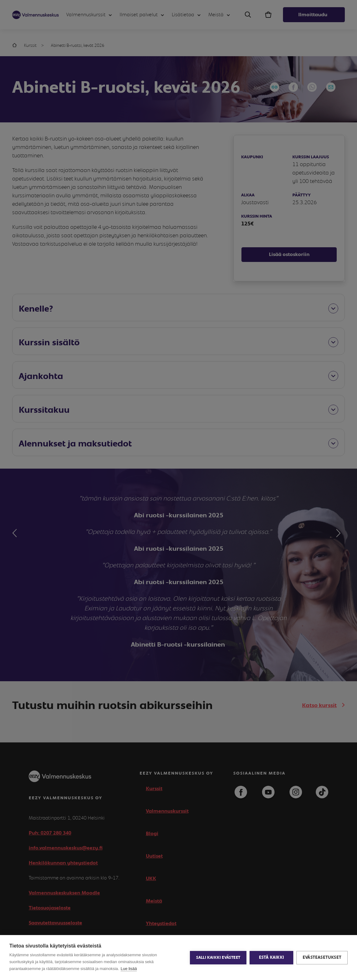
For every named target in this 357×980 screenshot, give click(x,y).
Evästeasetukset (322, 958)
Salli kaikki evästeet (218, 958)
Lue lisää (129, 969)
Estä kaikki (271, 958)
